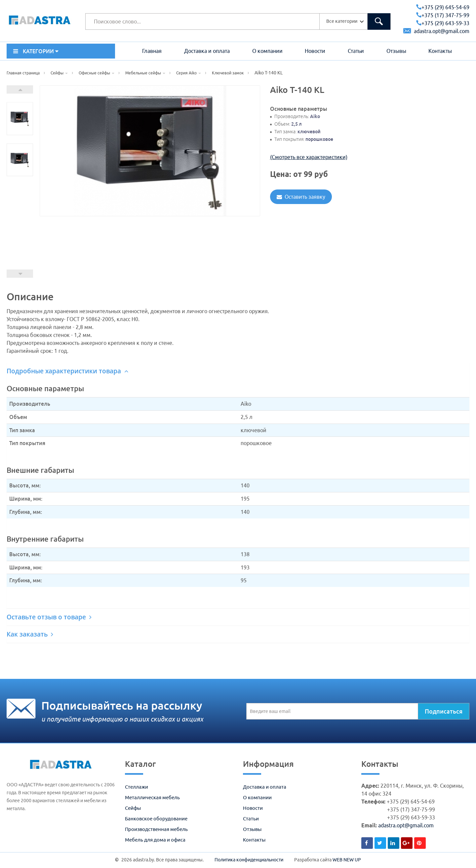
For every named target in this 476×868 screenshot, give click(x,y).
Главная (152, 51)
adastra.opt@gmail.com (436, 31)
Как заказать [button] (30, 634)
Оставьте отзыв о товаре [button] (49, 617)
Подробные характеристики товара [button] (67, 371)
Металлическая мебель (152, 797)
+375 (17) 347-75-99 (443, 15)
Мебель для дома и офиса (155, 840)
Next (20, 89)
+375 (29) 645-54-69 (443, 7)
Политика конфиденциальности (249, 860)
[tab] (238, 371)
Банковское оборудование (156, 819)
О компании (267, 51)
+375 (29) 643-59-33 (443, 23)
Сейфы (133, 808)
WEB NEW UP (347, 860)
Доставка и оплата (207, 51)
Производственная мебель (156, 829)
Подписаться (444, 711)
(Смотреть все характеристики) (309, 157)
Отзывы (396, 51)
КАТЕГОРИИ (36, 51)
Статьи (356, 51)
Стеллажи (137, 787)
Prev (20, 274)
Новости (315, 51)
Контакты (440, 51)
